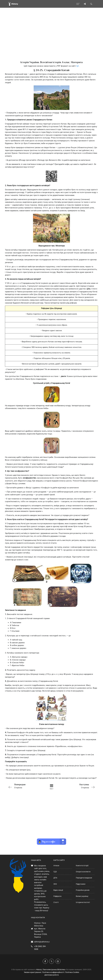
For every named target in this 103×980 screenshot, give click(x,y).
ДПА (55, 878)
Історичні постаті (83, 902)
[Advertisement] (51, 39)
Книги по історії (82, 866)
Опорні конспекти (83, 872)
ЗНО (55, 884)
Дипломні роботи (52, 975)
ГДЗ (55, 872)
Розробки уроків (83, 890)
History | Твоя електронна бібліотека (51, 970)
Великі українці (82, 896)
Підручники (81, 884)
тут (78, 66)
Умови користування (33, 972)
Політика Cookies (72, 972)
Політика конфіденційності (53, 972)
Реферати (57, 896)
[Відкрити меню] (78, 4)
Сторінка (25, 786)
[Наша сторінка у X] (52, 961)
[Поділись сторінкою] (85, 4)
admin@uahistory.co (43, 942)
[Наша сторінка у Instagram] (58, 961)
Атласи (56, 866)
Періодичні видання (84, 878)
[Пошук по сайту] (91, 4)
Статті (56, 902)
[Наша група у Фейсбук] (45, 961)
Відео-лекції (58, 890)
